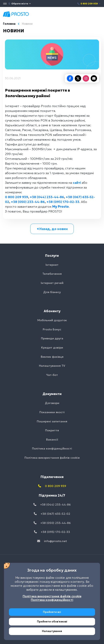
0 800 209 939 (89, 4)
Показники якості (52, 412)
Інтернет (52, 265)
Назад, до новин (52, 229)
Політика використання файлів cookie (52, 458)
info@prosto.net (52, 541)
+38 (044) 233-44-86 (47, 197)
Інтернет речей (52, 283)
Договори (52, 403)
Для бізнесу (52, 292)
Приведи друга (52, 338)
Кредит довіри (52, 348)
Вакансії (52, 440)
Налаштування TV (52, 366)
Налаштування (52, 631)
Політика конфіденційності (52, 448)
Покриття (52, 430)
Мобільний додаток (52, 320)
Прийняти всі (52, 612)
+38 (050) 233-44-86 (28, 202)
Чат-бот (52, 375)
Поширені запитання (52, 421)
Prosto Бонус (52, 329)
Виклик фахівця (52, 357)
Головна (9, 24)
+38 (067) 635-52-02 (52, 514)
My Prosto (61, 206)
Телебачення (52, 274)
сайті (77, 183)
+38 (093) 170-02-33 (63, 202)
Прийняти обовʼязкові (52, 622)
